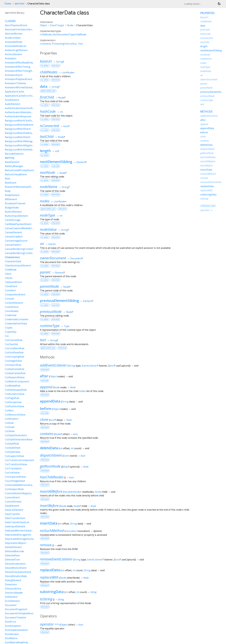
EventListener (89, 366)
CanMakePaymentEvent (18, 224)
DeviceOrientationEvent (18, 572)
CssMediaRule (13, 386)
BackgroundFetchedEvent (19, 125)
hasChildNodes (52, 477)
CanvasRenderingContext (19, 249)
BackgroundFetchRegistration (22, 145)
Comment (45, 44)
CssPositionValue (14, 406)
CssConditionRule (15, 348)
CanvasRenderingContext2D (21, 253)
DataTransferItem (15, 518)
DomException (13, 626)
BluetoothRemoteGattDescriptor (23, 187)
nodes (45, 201)
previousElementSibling (59, 300)
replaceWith (49, 577)
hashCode (48, 111)
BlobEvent (11, 183)
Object (43, 25)
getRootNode (50, 466)
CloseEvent (11, 286)
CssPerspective (13, 402)
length (45, 151)
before (45, 408)
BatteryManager (14, 166)
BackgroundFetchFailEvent (20, 133)
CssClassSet (11, 344)
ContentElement (14, 303)
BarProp (10, 158)
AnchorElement (13, 54)
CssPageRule (12, 398)
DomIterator (12, 634)
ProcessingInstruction (64, 44)
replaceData (50, 570)
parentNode (49, 286)
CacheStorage (13, 220)
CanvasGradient (14, 237)
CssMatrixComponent (17, 381)
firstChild (47, 97)
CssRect (9, 410)
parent (45, 272)
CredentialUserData (16, 323)
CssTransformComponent (19, 460)
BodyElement (12, 195)
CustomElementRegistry (18, 493)
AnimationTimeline (15, 83)
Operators (208, 206)
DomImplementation (16, 630)
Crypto (9, 328)
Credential (11, 315)
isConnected (49, 126)
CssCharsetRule (14, 340)
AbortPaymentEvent (16, 25)
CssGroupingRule (15, 357)
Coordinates (12, 311)
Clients (9, 278)
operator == (49, 624)
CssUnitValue (12, 473)
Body (8, 191)
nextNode (48, 172)
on (42, 244)
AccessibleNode (14, 42)
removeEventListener (56, 559)
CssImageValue (13, 361)
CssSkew (10, 431)
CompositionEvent (15, 294)
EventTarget (57, 25)
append (46, 387)
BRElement (11, 199)
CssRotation (12, 419)
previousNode (51, 311)
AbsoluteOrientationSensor (20, 29)
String (60, 62)
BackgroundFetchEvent (18, 129)
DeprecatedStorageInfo (18, 535)
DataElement (12, 506)
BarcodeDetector (14, 154)
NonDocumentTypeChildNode (69, 34)
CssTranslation (13, 468)
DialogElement (13, 580)
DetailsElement (13, 547)
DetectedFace (12, 555)
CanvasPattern (13, 245)
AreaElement (12, 100)
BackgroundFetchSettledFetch (21, 150)
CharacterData (13, 261)
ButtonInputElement (16, 216)
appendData (50, 401)
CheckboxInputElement (18, 265)
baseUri (46, 61)
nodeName (49, 187)
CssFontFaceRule (14, 352)
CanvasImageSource (16, 241)
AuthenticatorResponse (18, 116)
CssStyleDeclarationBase (19, 439)
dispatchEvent (51, 455)
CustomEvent (12, 497)
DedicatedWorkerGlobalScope (21, 531)
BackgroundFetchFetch (18, 137)
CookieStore (12, 307)
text (43, 340)
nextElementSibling (56, 162)
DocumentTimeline (15, 618)
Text (80, 44)
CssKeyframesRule (15, 373)
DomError (11, 622)
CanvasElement (13, 232)
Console (9, 299)
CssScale (10, 427)
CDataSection (12, 257)
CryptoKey (11, 332)
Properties (207, 13)
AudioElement (13, 104)
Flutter (8, 4)
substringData (52, 592)
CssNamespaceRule (16, 390)
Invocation (71, 531)
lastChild (47, 136)
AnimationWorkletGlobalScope (22, 87)
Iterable (68, 492)
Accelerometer (13, 38)
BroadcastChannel (15, 203)
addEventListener (53, 365)
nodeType (48, 215)
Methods (206, 112)
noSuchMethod (52, 530)
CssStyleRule (12, 444)
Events (52, 244)
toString (46, 599)
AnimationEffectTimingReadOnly (23, 71)
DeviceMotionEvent (16, 568)
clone (44, 419)
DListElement (12, 601)
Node (70, 25)
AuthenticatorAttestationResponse (24, 112)
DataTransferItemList (17, 522)
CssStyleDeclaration (16, 435)
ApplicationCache (14, 92)
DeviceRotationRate (16, 576)
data (44, 86)
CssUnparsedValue (15, 477)
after (44, 376)
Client (8, 274)
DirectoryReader (14, 593)
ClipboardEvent (13, 282)
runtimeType (50, 326)
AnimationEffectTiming (18, 67)
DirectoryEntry (13, 589)
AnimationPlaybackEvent (19, 79)
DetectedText (12, 560)
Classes (10, 21)
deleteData (49, 448)
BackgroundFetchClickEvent (20, 121)
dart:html (19, 4)
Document (76, 258)
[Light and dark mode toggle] (219, 4)
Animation (11, 58)
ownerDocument (53, 258)
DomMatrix (11, 638)
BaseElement (12, 162)
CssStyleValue (13, 452)
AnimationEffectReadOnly (19, 63)
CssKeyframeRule (15, 369)
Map (65, 467)
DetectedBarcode (14, 551)
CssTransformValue (16, 464)
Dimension (11, 584)
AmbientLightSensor (16, 50)
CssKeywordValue (15, 377)
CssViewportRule (14, 489)
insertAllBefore (51, 491)
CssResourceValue (15, 415)
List (64, 72)
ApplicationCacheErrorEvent (20, 96)
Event (66, 456)
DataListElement (14, 510)
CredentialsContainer (17, 319)
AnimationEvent (14, 75)
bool (66, 126)
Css (7, 336)
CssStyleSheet (13, 448)
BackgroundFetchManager (20, 141)
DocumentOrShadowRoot (19, 613)
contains (47, 434)
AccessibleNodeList (16, 46)
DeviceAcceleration (15, 564)
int (61, 112)
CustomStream (13, 502)
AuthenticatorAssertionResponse (23, 108)
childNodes (49, 72)
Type (67, 326)
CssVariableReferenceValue (20, 485)
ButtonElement (13, 212)
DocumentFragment (16, 609)
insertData (49, 523)
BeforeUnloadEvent (16, 174)
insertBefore (49, 505)
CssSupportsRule (14, 456)
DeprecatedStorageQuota (19, 539)
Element (81, 162)
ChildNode (46, 34)
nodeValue (48, 229)
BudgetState (12, 208)
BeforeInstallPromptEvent (19, 170)
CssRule (9, 423)
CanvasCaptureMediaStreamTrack (24, 228)
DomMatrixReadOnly (16, 642)
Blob (7, 179)
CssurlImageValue (15, 481)
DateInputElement (15, 526)
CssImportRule (13, 365)
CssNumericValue (15, 394)
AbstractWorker (14, 34)
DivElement (11, 597)
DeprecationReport (16, 543)
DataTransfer (12, 514)
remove (46, 545)
